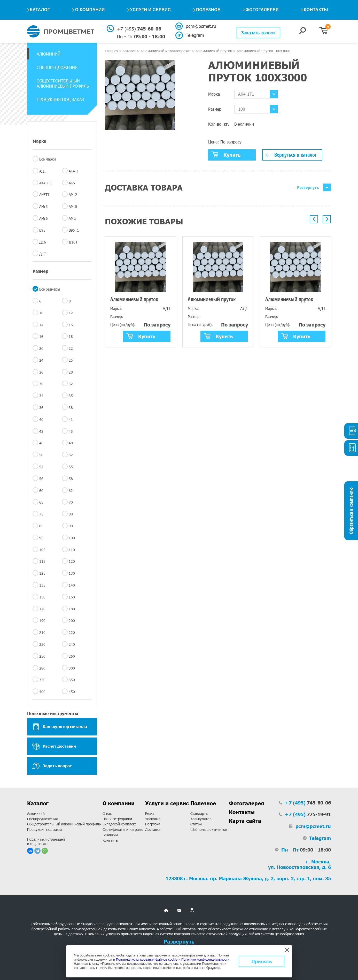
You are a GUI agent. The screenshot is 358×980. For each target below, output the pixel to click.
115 (42, 561)
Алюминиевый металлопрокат (166, 51)
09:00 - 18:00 (141, 36)
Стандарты (199, 813)
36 (41, 408)
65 (41, 502)
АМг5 (73, 206)
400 (42, 692)
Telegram (195, 35)
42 (41, 431)
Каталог (40, 10)
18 (71, 336)
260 (72, 656)
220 (72, 632)
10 (41, 313)
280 (42, 668)
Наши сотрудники (117, 819)
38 (71, 408)
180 (72, 609)
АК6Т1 (44, 195)
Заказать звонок (258, 33)
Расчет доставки (54, 746)
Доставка (153, 829)
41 (71, 419)
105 (42, 550)
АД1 (43, 171)
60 (41, 491)
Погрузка (153, 824)
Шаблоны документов (209, 829)
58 (71, 479)
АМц (72, 218)
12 (71, 313)
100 (72, 538)
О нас (107, 813)
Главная (111, 51)
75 (41, 514)
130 (72, 573)
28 (71, 372)
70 (71, 502)
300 (72, 668)
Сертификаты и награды (123, 829)
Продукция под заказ (60, 99)
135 (42, 585)
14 (41, 325)
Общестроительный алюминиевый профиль (63, 83)
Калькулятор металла (60, 727)
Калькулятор (201, 819)
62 (71, 491)
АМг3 (44, 206)
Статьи (196, 824)
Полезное (208, 10)
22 (71, 348)
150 (42, 597)
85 (41, 526)
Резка (150, 813)
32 (71, 384)
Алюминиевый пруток (214, 51)
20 (41, 348)
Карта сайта (245, 821)
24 (41, 360)
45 (71, 431)
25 (71, 360)
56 (41, 479)
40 (41, 419)
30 (41, 384)
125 (42, 573)
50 (41, 455)
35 (71, 396)
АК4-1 (73, 171)
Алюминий (49, 54)
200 (72, 621)
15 (71, 325)
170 (42, 609)
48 (71, 443)
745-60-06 (139, 29)
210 (42, 632)
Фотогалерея (262, 10)
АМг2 (73, 195)
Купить (226, 155)
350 (72, 680)
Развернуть (308, 187)
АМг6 (44, 218)
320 (42, 680)
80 (71, 514)
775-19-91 (308, 814)
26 (41, 372)
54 (41, 467)
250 (42, 656)
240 (72, 644)
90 (71, 526)
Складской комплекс (119, 824)
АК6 (72, 183)
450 (72, 692)
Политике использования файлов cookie (147, 959)
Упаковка (153, 819)
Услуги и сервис (150, 10)
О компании (90, 10)
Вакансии (110, 835)
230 (42, 644)
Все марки (48, 159)
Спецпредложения (57, 67)
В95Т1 (74, 230)
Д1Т (43, 254)
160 (72, 597)
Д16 (43, 242)
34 (41, 396)
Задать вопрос (52, 766)
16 (41, 336)
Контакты (316, 10)
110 (72, 550)
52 (71, 455)
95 (41, 538)
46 (41, 443)
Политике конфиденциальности (205, 959)
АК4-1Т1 (46, 183)
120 (72, 561)
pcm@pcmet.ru (201, 26)
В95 (42, 230)
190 (42, 621)
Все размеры (50, 289)
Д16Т (73, 242)
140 (72, 585)
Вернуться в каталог (295, 155)
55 (71, 467)
